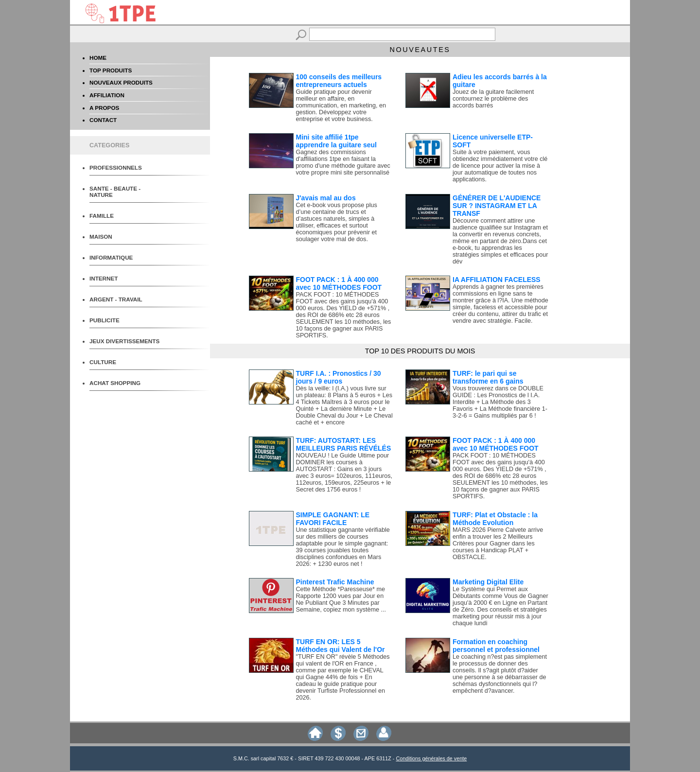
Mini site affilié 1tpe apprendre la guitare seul (337, 141)
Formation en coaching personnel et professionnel (496, 646)
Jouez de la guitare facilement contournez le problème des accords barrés (493, 99)
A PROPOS (104, 108)
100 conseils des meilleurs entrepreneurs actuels (339, 81)
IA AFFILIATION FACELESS (497, 280)
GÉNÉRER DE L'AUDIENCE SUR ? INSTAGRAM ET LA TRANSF (497, 206)
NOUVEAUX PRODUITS (121, 82)
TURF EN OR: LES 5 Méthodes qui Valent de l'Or (341, 646)
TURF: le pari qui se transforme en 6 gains (488, 377)
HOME (98, 58)
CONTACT (103, 120)
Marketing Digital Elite (488, 582)
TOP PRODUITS (111, 70)
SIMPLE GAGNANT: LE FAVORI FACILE (333, 519)
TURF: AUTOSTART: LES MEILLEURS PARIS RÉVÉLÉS (344, 444)
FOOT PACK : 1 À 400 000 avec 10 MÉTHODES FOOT (339, 283)
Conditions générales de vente (431, 758)
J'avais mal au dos (326, 198)
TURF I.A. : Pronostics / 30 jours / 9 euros (339, 377)
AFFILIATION (107, 95)
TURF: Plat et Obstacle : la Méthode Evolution (495, 519)
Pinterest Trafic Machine (335, 582)
